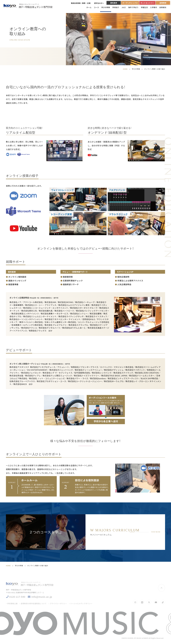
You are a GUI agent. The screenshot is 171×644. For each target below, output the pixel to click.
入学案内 (154, 7)
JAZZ (124, 7)
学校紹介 (116, 7)
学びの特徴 (106, 7)
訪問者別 (163, 7)
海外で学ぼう (133, 7)
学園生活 (144, 7)
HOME (125, 69)
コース (96, 7)
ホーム (89, 7)
